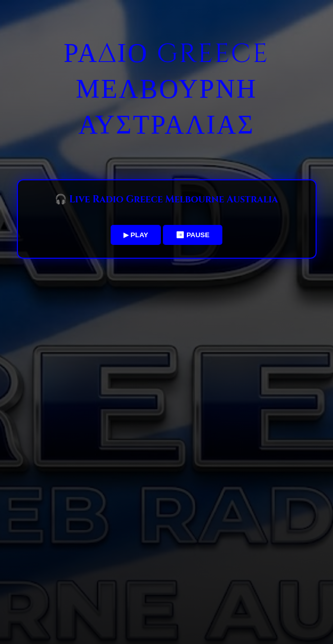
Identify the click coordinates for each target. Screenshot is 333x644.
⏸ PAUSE (193, 235)
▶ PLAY (136, 235)
